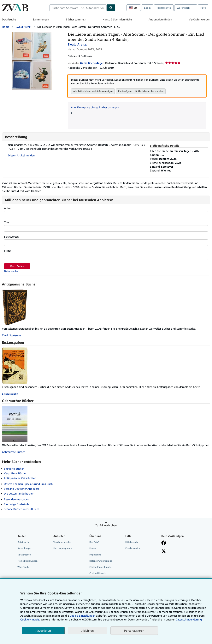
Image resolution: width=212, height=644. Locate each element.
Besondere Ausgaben (16, 499)
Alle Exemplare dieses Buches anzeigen (95, 107)
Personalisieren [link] (134, 630)
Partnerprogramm (63, 548)
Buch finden (17, 266)
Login (147, 8)
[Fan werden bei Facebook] (164, 543)
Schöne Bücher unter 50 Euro (21, 509)
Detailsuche (9, 19)
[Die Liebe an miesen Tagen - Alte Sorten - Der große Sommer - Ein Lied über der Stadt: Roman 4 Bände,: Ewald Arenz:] (32, 34)
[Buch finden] (111, 8)
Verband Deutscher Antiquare (22, 489)
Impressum (95, 555)
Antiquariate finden (160, 19)
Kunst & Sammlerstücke (117, 19)
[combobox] (78, 8)
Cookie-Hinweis (97, 573)
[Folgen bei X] (164, 551)
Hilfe (203, 8)
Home (6, 27)
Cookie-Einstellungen (82, 616)
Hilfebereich (132, 542)
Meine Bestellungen (27, 561)
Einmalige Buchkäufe (17, 504)
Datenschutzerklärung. (189, 619)
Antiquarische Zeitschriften (20, 478)
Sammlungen (41, 19)
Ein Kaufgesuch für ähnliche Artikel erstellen (141, 91)
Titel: (7, 222)
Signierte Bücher (14, 469)
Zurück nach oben (106, 525)
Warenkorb (23, 567)
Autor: (8, 208)
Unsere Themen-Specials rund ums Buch (28, 484)
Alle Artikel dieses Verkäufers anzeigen (93, 91)
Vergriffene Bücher (15, 473)
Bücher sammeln (76, 19)
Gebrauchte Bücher (13, 452)
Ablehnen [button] (88, 631)
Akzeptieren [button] (43, 631)
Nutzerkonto (164, 8)
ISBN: (7, 251)
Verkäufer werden (199, 19)
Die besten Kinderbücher (19, 493)
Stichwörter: (11, 237)
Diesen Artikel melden (21, 155)
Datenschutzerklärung (101, 561)
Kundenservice (133, 548)
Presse (93, 548)
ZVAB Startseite (11, 335)
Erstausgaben (10, 394)
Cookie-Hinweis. (30, 619)
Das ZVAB (94, 542)
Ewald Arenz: (23, 27)
